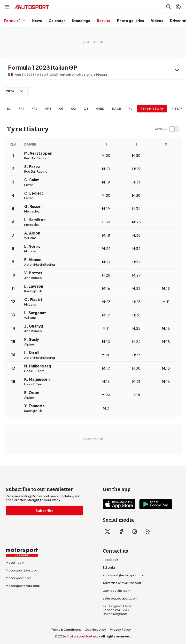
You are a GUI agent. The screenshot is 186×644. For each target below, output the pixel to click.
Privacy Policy (120, 629)
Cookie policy (95, 629)
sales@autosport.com (120, 598)
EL (9, 109)
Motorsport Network (84, 636)
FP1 (21, 109)
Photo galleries (131, 21)
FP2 (35, 109)
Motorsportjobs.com (22, 570)
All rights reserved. (116, 636)
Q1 (61, 109)
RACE (116, 109)
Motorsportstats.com (23, 586)
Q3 (86, 109)
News (37, 21)
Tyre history (152, 109)
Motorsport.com (19, 578)
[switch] (167, 129)
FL (131, 109)
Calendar (57, 21)
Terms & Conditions (66, 629)
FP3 (48, 109)
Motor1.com (15, 563)
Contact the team (116, 591)
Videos (157, 21)
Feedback (110, 560)
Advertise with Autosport (122, 583)
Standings (81, 21)
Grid (100, 109)
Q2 (73, 109)
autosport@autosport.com (124, 575)
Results (104, 21)
